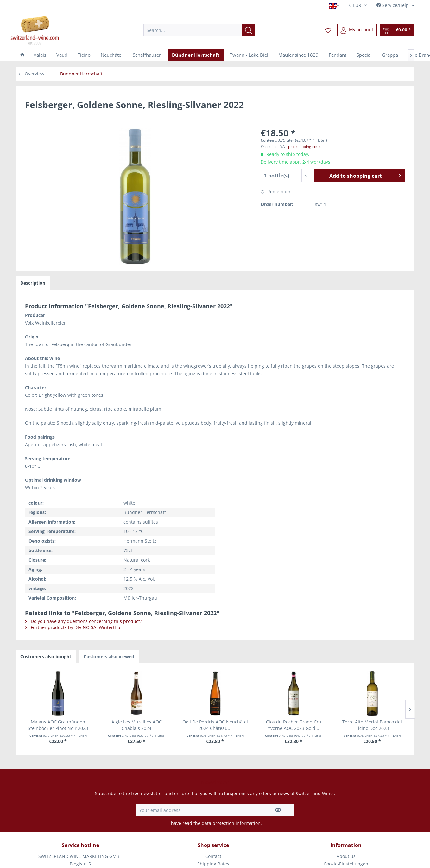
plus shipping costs (305, 147)
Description (33, 283)
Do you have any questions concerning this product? (83, 621)
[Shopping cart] (397, 30)
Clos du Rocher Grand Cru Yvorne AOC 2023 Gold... (294, 725)
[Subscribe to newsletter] (278, 810)
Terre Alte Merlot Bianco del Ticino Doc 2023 (372, 725)
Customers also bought (46, 656)
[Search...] (199, 30)
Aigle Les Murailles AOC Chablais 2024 (137, 725)
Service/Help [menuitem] (393, 5)
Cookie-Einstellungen (346, 864)
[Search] (249, 30)
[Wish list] (328, 30)
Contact (213, 856)
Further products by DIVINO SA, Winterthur (74, 627)
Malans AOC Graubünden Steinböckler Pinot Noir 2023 (58, 725)
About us (346, 856)
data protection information (231, 823)
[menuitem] (199, 30)
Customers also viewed (109, 656)
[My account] (357, 30)
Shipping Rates (213, 864)
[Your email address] (199, 810)
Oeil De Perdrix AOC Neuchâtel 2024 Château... (215, 725)
